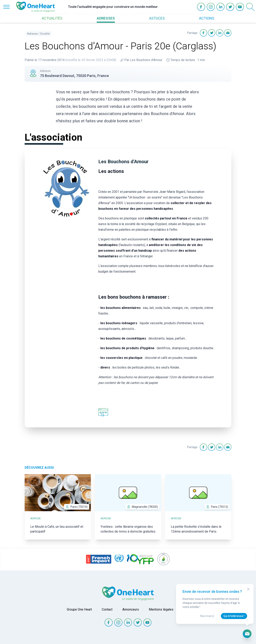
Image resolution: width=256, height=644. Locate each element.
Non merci (207, 616)
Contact (107, 609)
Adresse (32, 34)
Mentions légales (161, 609)
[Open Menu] (6, 7)
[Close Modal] (248, 589)
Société (45, 34)
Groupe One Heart (79, 609)
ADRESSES (106, 18)
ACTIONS (207, 18)
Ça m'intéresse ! (234, 616)
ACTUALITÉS (52, 18)
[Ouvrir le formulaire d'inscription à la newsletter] (247, 634)
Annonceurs (131, 609)
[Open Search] (250, 7)
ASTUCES (157, 18)
